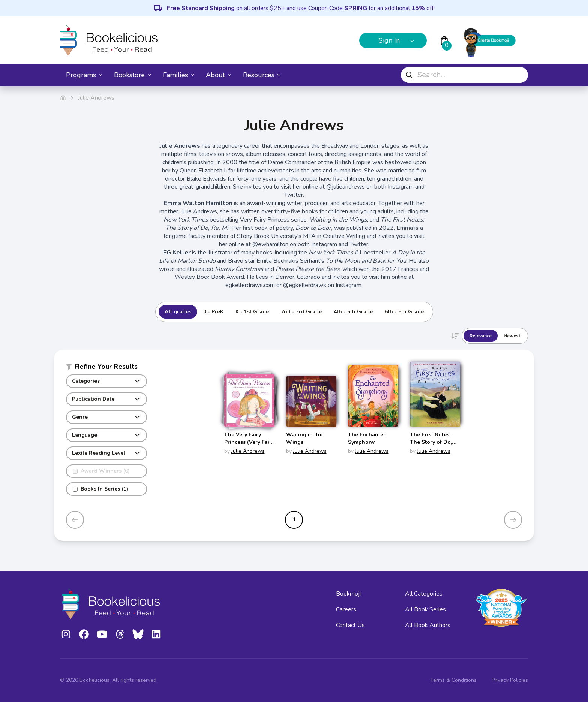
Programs (84, 75)
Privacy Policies (510, 680)
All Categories (424, 594)
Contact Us (350, 625)
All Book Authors (428, 625)
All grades (178, 312)
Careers (346, 609)
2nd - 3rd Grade (301, 312)
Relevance (481, 336)
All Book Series (425, 609)
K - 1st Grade (252, 312)
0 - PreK (213, 312)
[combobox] (464, 75)
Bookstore (132, 75)
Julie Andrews (248, 451)
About (218, 75)
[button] (106, 368)
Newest (512, 336)
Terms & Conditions (453, 680)
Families (178, 75)
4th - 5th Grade (353, 312)
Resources (262, 75)
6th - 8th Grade (404, 312)
